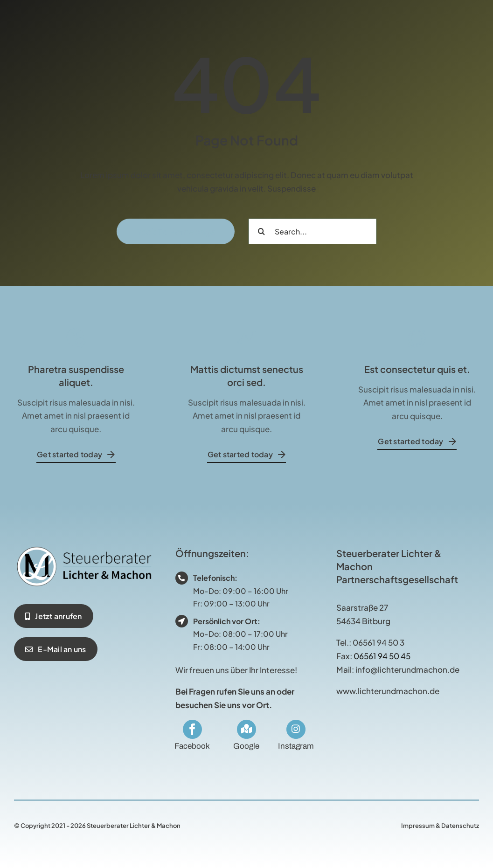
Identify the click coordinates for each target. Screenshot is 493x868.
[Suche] (261, 231)
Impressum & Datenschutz (440, 826)
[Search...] (312, 231)
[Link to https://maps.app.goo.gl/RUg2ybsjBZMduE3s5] (246, 729)
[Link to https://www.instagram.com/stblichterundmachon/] (296, 729)
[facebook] (192, 729)
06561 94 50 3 (378, 642)
